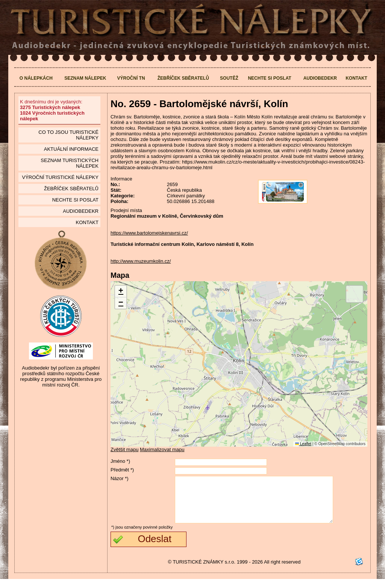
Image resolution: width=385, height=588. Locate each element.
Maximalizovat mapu (162, 449)
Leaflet (303, 444)
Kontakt (356, 78)
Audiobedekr (320, 78)
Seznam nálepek (85, 78)
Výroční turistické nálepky (60, 177)
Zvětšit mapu (124, 449)
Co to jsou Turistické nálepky (68, 135)
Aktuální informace (71, 149)
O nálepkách (36, 78)
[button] (121, 292)
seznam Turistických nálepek (70, 163)
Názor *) (120, 478)
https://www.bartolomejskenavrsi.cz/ (149, 233)
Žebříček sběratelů (183, 78)
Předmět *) (122, 470)
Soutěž (229, 78)
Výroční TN (131, 78)
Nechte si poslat (269, 78)
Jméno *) (120, 461)
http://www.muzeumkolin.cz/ (141, 261)
